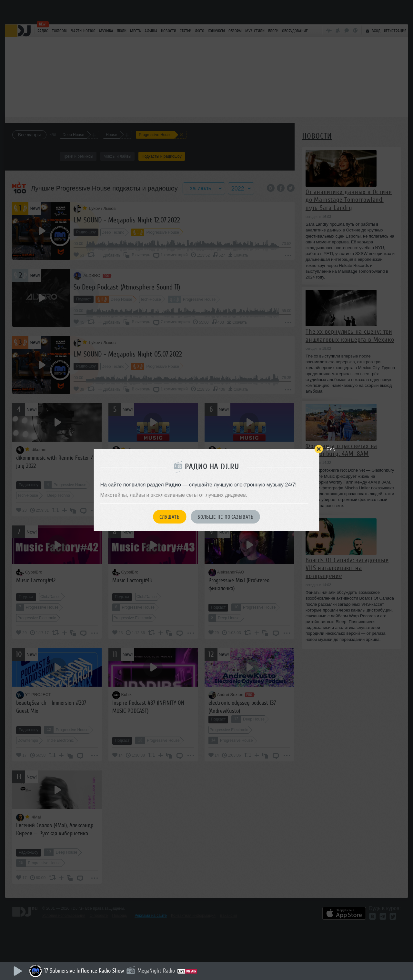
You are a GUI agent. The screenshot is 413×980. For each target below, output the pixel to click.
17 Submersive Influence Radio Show (84, 971)
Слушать (170, 517)
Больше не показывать (226, 517)
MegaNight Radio (156, 971)
